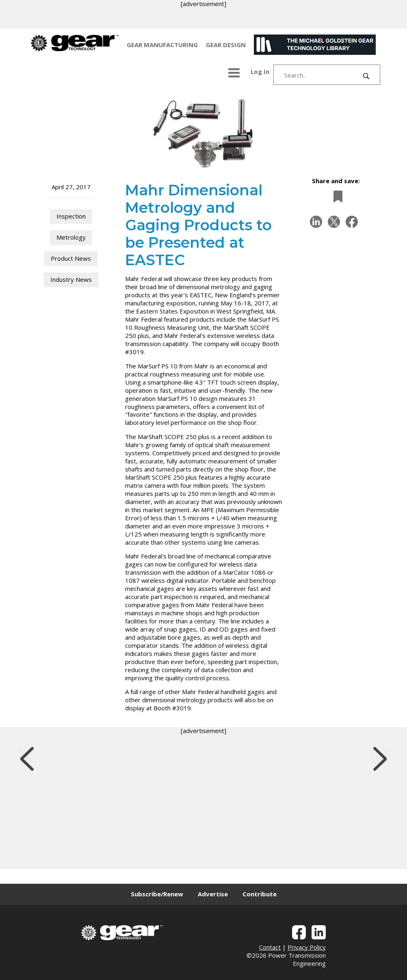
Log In (260, 71)
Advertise (213, 894)
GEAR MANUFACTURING (162, 45)
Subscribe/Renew (157, 894)
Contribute (260, 894)
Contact (270, 947)
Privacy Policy (307, 947)
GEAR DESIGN (226, 45)
